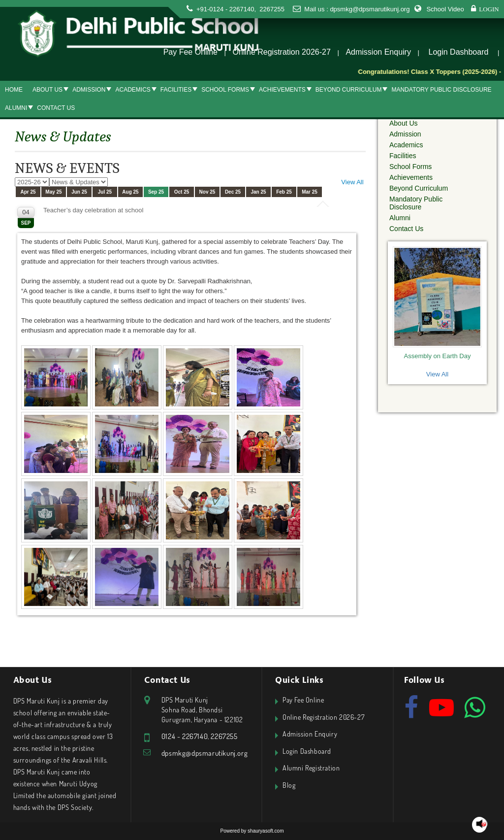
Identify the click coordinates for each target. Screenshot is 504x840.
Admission (89, 90)
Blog (289, 785)
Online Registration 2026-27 (282, 52)
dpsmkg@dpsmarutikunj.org (370, 9)
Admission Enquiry (378, 52)
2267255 (271, 9)
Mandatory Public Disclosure (441, 90)
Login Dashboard (459, 52)
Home (14, 90)
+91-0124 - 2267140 (225, 9)
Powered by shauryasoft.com (252, 831)
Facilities (176, 90)
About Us (47, 90)
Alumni (16, 108)
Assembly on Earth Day (438, 356)
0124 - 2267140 (185, 736)
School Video (445, 9)
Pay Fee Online (190, 52)
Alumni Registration (311, 768)
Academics (133, 90)
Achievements (282, 90)
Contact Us (56, 108)
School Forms (225, 90)
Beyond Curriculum (349, 90)
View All (352, 182)
